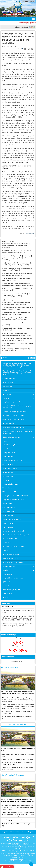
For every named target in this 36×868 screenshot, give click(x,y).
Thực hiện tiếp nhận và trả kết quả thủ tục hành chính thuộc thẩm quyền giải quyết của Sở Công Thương (17, 373)
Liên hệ (23, 832)
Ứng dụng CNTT (7, 551)
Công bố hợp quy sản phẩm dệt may (13, 427)
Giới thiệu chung (7, 594)
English (32, 1)
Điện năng (6, 480)
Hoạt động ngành (8, 386)
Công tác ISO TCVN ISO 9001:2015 (13, 420)
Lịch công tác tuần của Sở (10, 558)
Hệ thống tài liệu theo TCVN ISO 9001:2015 (16, 496)
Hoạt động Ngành (8, 476)
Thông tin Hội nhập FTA (10, 492)
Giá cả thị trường (8, 523)
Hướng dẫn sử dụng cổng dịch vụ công (14, 412)
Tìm (32, 358)
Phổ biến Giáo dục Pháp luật (11, 437)
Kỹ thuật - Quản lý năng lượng (12, 519)
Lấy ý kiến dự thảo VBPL (10, 539)
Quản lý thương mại (8, 464)
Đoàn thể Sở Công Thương (11, 445)
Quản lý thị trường (8, 527)
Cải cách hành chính (9, 379)
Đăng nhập (31, 832)
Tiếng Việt (25, 1)
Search (5, 441)
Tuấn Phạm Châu (29, 233)
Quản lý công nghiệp (9, 453)
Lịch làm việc (6, 582)
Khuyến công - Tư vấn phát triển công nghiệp (16, 535)
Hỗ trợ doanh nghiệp (9, 511)
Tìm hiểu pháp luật (8, 423)
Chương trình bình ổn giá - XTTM (12, 461)
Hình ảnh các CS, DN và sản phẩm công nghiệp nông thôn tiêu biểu (17, 407)
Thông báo (6, 598)
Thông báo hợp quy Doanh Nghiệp (13, 562)
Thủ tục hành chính (8, 383)
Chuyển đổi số (7, 543)
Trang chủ (5, 832)
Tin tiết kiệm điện (8, 515)
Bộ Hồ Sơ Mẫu (7, 394)
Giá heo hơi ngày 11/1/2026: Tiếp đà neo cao (17, 323)
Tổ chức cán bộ (7, 504)
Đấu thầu (5, 570)
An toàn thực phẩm (8, 472)
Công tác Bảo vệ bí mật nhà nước (13, 578)
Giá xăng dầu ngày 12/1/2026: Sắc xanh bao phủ (18, 344)
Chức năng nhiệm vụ (9, 508)
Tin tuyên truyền (7, 488)
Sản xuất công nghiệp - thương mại (13, 531)
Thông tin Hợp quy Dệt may (11, 555)
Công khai (6, 390)
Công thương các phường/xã (11, 402)
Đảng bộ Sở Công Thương (11, 484)
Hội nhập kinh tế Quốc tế (10, 468)
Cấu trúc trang (14, 832)
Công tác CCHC (7, 574)
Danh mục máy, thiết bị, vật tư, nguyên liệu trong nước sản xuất (17, 432)
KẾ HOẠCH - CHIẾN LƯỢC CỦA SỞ (13, 416)
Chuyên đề (6, 398)
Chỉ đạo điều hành (8, 457)
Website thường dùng (18, 661)
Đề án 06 (5, 449)
